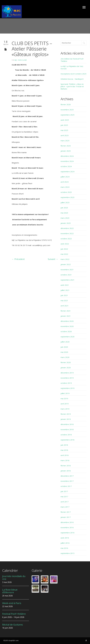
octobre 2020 (66, 331)
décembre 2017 (67, 476)
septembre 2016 (67, 533)
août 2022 (65, 244)
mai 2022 (64, 254)
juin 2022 (64, 249)
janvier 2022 (66, 264)
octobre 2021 (66, 275)
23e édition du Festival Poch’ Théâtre (72, 60)
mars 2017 (65, 507)
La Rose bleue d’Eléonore (10, 591)
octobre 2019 (66, 383)
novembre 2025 (67, 110)
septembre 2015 (67, 553)
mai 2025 (64, 130)
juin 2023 (64, 208)
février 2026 (66, 104)
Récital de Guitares (13, 625)
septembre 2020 (67, 337)
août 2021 (65, 285)
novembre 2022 (67, 233)
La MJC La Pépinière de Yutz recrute (72, 67)
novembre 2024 (67, 161)
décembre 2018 (67, 424)
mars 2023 (65, 218)
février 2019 (66, 414)
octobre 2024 (66, 166)
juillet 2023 (65, 202)
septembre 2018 (67, 440)
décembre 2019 (67, 373)
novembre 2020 (67, 326)
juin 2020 (64, 347)
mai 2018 (64, 450)
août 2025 (65, 120)
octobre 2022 (66, 239)
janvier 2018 (66, 471)
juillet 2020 (65, 342)
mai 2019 (64, 398)
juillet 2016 (65, 543)
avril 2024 (65, 182)
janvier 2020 (66, 368)
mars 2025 (65, 141)
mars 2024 (65, 187)
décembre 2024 (67, 156)
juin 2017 (64, 491)
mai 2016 (64, 548)
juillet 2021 (65, 290)
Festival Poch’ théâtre (14, 614)
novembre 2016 (67, 527)
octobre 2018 (66, 435)
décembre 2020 (67, 321)
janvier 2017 (66, 517)
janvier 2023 (66, 223)
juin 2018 (64, 445)
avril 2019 (65, 404)
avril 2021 (65, 306)
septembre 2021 (67, 280)
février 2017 (66, 512)
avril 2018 (65, 455)
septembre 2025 (67, 115)
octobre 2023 (66, 192)
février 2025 (66, 146)
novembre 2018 (67, 429)
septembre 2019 (67, 388)
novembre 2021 (67, 270)
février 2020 (66, 362)
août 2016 (65, 538)
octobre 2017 (66, 486)
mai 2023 (64, 213)
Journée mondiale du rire (14, 578)
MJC (16, 60)
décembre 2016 (67, 522)
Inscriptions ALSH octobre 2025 (73, 74)
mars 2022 (65, 259)
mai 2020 (64, 352)
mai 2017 (64, 497)
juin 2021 (64, 295)
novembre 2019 (67, 378)
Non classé (22, 60)
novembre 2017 (67, 481)
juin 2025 (64, 125)
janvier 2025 (66, 151)
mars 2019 (65, 409)
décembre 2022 (67, 228)
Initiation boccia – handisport (72, 79)
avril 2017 (65, 502)
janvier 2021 (66, 316)
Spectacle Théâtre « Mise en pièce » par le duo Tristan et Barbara (72, 86)
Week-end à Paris (12, 603)
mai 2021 (64, 300)
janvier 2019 (66, 419)
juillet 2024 (65, 177)
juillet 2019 (65, 393)
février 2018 (66, 466)
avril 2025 (65, 135)
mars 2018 (65, 460)
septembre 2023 (67, 197)
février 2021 (66, 311)
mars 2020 (65, 357)
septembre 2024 (67, 172)
